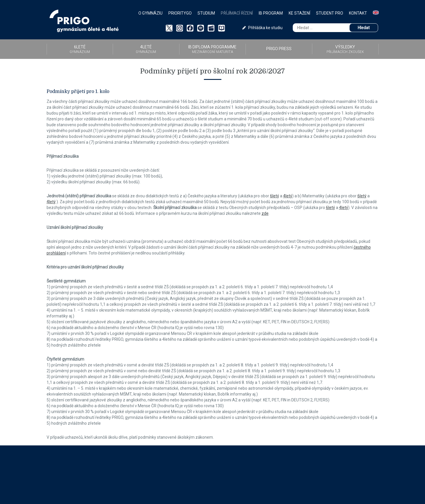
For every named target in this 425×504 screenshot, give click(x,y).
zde (265, 213)
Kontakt (358, 13)
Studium (206, 13)
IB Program (271, 13)
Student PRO (330, 13)
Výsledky (345, 49)
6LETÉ (80, 49)
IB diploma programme (212, 49)
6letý (275, 196)
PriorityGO (180, 13)
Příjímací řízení (237, 13)
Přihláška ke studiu (262, 28)
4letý (288, 196)
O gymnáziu (150, 13)
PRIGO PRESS (279, 49)
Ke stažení (299, 13)
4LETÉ (146, 49)
